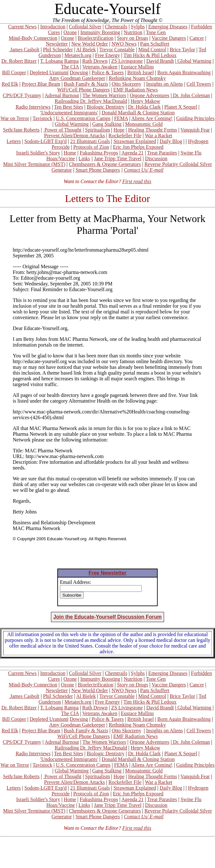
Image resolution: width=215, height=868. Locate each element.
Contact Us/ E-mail (144, 170)
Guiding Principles (195, 118)
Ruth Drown (95, 61)
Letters (14, 141)
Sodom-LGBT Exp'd (45, 141)
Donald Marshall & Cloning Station (138, 113)
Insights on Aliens (165, 84)
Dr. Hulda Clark (144, 107)
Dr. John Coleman (191, 95)
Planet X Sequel (181, 107)
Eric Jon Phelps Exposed (138, 147)
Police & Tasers (108, 72)
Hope (119, 130)
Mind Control (152, 50)
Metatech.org (78, 55)
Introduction (53, 27)
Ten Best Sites (69, 107)
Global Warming (194, 61)
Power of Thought (62, 130)
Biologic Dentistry (106, 107)
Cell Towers (199, 84)
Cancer (197, 38)
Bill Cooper (14, 72)
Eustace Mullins (138, 67)
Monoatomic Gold (144, 124)
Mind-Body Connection (33, 38)
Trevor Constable (117, 50)
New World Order (90, 44)
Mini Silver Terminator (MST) (34, 164)
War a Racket (159, 136)
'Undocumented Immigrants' (69, 113)
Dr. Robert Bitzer (19, 61)
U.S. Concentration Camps (83, 118)
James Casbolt (24, 50)
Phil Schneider (58, 50)
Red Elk (10, 84)
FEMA (121, 118)
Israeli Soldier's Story (38, 153)
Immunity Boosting (100, 32)
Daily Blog (171, 141)
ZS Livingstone (127, 61)
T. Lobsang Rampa (59, 61)
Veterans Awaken (100, 67)
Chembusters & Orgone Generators (105, 164)
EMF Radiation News (136, 90)
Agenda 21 (133, 153)
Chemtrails (116, 27)
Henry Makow (145, 101)
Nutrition (133, 32)
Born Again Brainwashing (184, 72)
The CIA (70, 67)
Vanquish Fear (195, 130)
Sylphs (138, 27)
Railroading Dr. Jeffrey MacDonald (91, 101)
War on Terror (15, 118)
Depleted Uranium (49, 72)
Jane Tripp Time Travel (118, 158)
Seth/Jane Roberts (21, 130)
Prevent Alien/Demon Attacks (74, 136)
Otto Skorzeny (127, 84)
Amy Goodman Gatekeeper (77, 78)
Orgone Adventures (150, 95)
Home (70, 153)
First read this (137, 181)
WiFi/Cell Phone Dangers (84, 90)
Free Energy (107, 55)
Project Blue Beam (41, 84)
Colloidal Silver (85, 27)
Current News (22, 27)
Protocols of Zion (91, 147)
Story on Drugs (133, 38)
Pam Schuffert (155, 44)
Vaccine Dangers (169, 38)
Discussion (156, 158)
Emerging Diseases (168, 27)
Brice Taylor (183, 50)
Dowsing (79, 72)
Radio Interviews (33, 107)
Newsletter (57, 44)
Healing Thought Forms (152, 130)
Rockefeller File (125, 136)
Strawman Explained (135, 141)
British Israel (141, 72)
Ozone (70, 32)
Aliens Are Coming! (152, 118)
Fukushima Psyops (99, 153)
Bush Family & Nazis (86, 84)
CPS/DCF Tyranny (22, 95)
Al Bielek (86, 50)
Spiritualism (97, 130)
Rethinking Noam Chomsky (137, 78)
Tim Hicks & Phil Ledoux (150, 55)
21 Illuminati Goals (90, 141)
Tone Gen (156, 32)
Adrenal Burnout (62, 95)
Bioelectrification (96, 38)
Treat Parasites (162, 153)
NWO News (124, 44)
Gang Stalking (107, 124)
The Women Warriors (104, 95)
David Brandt (160, 61)
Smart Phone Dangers (98, 170)
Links (84, 158)
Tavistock (42, 118)
